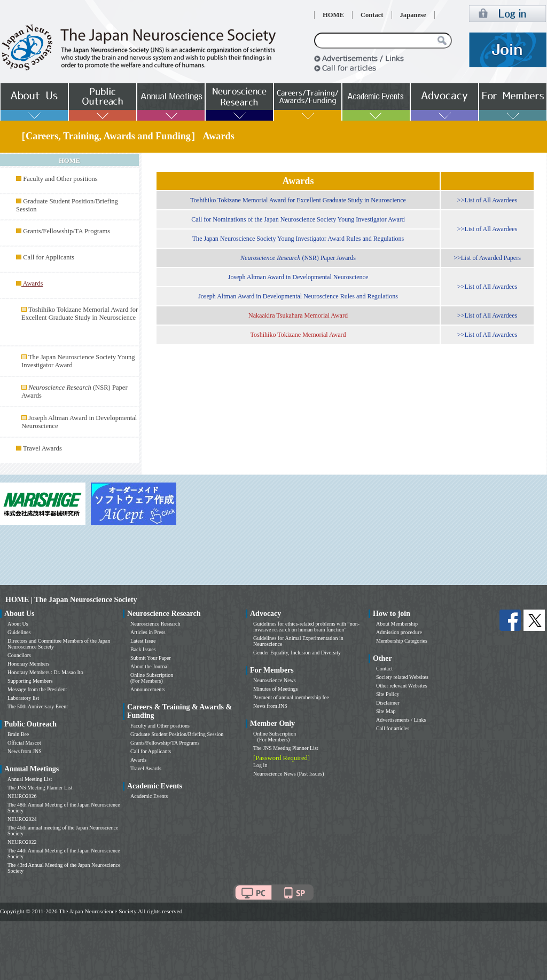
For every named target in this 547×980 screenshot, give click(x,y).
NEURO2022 (22, 842)
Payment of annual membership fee (291, 697)
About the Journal (150, 666)
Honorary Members (29, 664)
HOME (333, 15)
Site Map (386, 711)
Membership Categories (402, 641)
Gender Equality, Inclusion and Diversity (297, 653)
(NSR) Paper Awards (298, 258)
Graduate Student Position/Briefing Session (177, 734)
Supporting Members (30, 681)
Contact (372, 15)
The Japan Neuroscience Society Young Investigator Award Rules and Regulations (298, 239)
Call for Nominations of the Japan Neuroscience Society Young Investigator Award (298, 219)
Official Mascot (24, 743)
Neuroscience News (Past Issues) (288, 774)
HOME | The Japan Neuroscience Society (71, 600)
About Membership (397, 624)
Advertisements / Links (401, 720)
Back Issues (143, 649)
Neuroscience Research (155, 624)
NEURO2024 (22, 819)
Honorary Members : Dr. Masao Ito (45, 672)
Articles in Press (148, 632)
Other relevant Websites (402, 686)
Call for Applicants (49, 257)
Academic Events (149, 796)
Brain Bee (18, 734)
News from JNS (25, 751)
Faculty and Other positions (60, 179)
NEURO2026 (22, 796)
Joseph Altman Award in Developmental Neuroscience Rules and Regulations (298, 296)
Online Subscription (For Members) (152, 678)
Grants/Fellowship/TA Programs (67, 231)
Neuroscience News (275, 680)
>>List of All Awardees (487, 200)
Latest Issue (143, 641)
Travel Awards (42, 448)
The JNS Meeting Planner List (40, 788)
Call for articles (393, 728)
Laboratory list (23, 698)
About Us (18, 624)
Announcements (148, 689)
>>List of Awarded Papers (487, 258)
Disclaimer (388, 703)
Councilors (19, 655)
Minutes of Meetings (275, 689)
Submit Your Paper (151, 658)
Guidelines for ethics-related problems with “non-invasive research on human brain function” (306, 627)
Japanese (413, 15)
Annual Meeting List (30, 779)
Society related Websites (402, 677)
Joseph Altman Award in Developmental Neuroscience (298, 277)
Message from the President (37, 689)
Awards (138, 760)
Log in (260, 765)
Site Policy (388, 694)
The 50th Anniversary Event (38, 706)
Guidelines (19, 632)
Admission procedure (399, 632)
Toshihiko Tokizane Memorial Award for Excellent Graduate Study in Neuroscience (80, 314)
